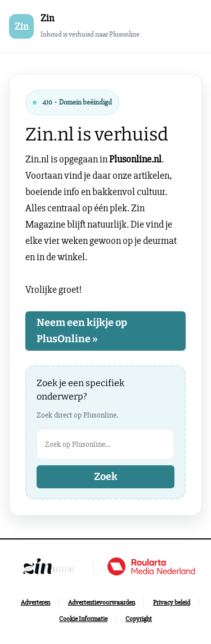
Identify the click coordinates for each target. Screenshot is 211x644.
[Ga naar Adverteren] (35, 603)
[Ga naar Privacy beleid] (172, 603)
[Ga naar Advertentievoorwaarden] (102, 603)
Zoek (106, 477)
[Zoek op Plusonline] (105, 444)
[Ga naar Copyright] (139, 619)
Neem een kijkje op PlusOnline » (82, 331)
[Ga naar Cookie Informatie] (83, 619)
